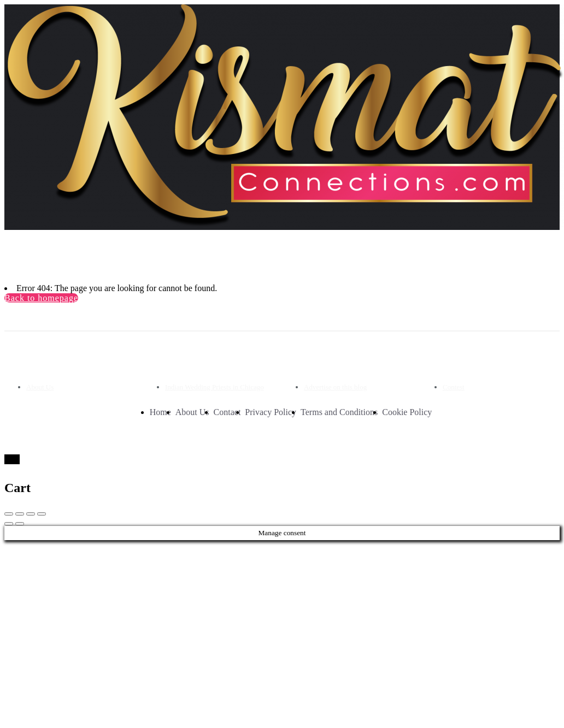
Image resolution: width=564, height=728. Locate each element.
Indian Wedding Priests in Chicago (215, 387)
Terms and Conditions (339, 412)
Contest (454, 387)
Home (160, 412)
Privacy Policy (271, 412)
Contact (227, 412)
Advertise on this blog (335, 387)
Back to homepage (41, 298)
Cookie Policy (407, 412)
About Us (40, 387)
